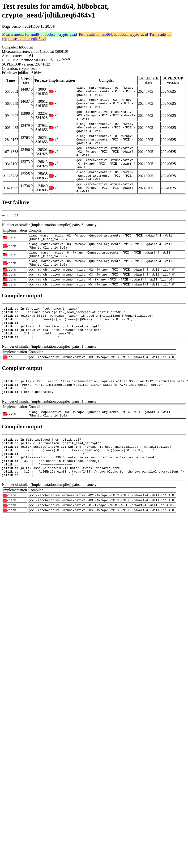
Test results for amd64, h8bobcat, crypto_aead (113, 34)
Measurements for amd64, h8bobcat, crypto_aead (39, 34)
